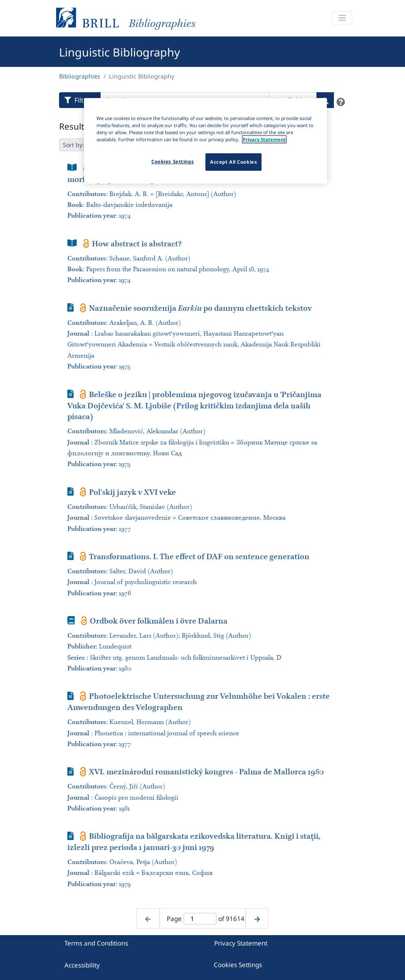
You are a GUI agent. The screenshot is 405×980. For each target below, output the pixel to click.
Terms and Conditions (96, 943)
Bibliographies (80, 76)
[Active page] (200, 919)
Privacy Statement (241, 943)
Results (74, 126)
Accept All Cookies (233, 162)
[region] (205, 141)
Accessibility (82, 965)
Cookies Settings (238, 965)
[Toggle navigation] (342, 18)
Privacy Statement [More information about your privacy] (264, 139)
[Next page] (257, 918)
